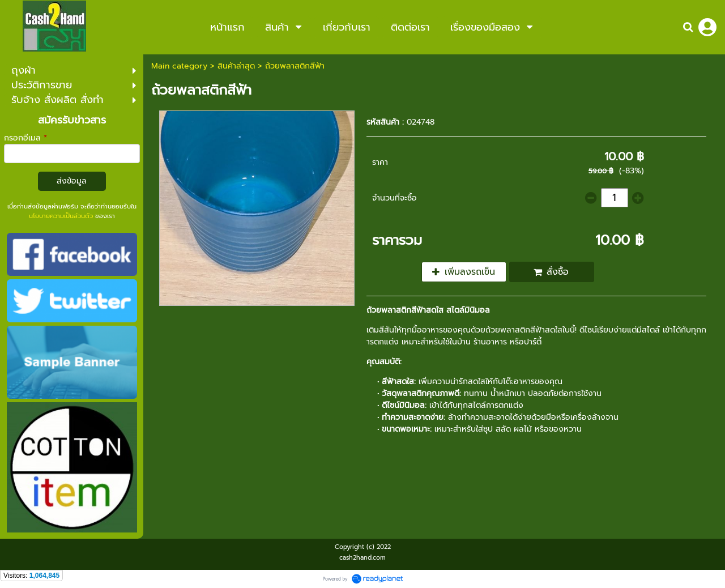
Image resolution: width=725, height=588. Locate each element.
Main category (179, 66)
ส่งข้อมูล (72, 181)
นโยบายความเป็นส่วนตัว (61, 216)
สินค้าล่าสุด (236, 66)
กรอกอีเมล (25, 138)
